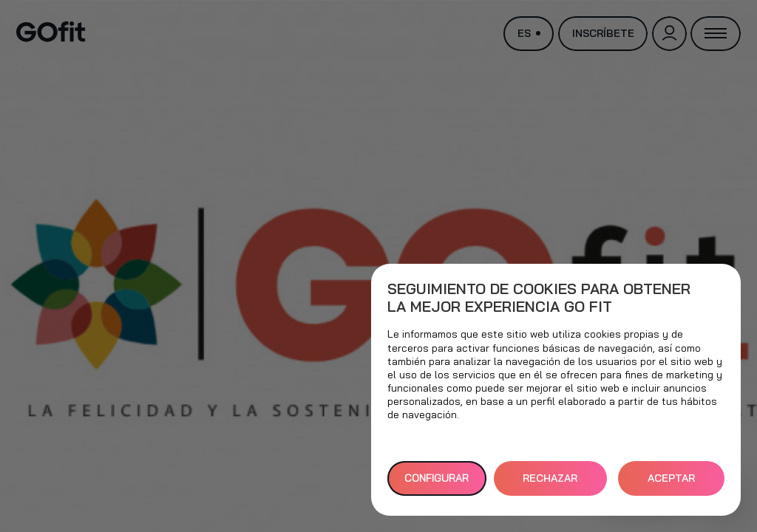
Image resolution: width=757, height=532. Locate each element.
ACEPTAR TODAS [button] (671, 484)
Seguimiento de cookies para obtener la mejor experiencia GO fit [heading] (539, 298)
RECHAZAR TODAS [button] (550, 484)
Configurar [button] (437, 478)
